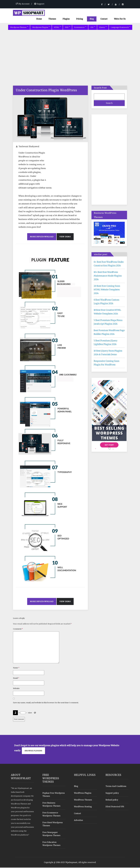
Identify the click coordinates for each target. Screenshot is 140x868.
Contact (104, 19)
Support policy (112, 794)
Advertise (78, 821)
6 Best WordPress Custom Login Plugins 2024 (106, 302)
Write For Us (120, 19)
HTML (57, 28)
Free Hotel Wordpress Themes (53, 825)
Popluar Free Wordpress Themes (54, 795)
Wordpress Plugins (41, 28)
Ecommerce (80, 28)
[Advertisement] (70, 61)
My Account (23, 4)
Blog (92, 19)
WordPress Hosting (83, 807)
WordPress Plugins (83, 794)
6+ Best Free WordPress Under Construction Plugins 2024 (109, 264)
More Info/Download (42, 237)
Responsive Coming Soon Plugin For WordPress (107, 363)
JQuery (103, 28)
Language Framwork (121, 28)
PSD (67, 28)
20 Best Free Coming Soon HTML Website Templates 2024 (107, 290)
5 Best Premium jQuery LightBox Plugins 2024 (106, 343)
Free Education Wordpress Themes (51, 844)
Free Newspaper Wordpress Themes (51, 834)
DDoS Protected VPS (115, 807)
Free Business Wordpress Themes (51, 805)
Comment (18, 629)
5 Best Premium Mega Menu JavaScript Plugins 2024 (108, 322)
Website (16, 689)
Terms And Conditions (116, 787)
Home (39, 19)
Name (16, 668)
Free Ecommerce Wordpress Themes (51, 815)
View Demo (65, 237)
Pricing (80, 19)
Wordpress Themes (19, 28)
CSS (93, 28)
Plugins (66, 19)
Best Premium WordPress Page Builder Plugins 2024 (109, 333)
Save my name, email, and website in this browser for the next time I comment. (46, 703)
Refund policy (112, 800)
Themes (52, 19)
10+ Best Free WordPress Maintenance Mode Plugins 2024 (108, 276)
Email (16, 679)
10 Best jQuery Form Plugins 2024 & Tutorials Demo (108, 353)
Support (39, 4)
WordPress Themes (83, 800)
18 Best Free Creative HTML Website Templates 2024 (107, 312)
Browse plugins (33, 751)
